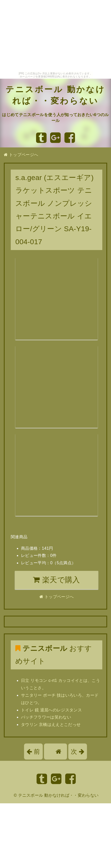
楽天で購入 (56, 580)
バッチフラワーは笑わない (46, 717)
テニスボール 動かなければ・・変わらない (58, 795)
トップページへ (21, 155)
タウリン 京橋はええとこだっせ (51, 725)
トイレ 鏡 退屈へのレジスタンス (51, 710)
